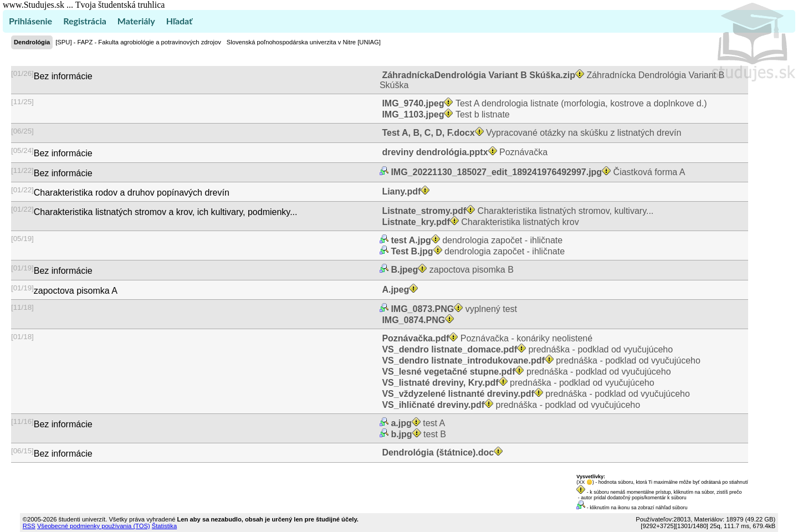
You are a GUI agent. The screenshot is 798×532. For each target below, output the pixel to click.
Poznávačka (464, 152)
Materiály (136, 21)
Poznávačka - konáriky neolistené (486, 338)
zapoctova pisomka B (451, 270)
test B (417, 434)
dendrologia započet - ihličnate (475, 240)
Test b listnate (445, 114)
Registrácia (85, 21)
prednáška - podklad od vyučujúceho (526, 349)
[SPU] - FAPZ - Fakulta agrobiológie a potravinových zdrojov (138, 42)
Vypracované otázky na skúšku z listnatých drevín (531, 133)
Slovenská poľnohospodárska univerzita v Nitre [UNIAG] (304, 42)
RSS (29, 526)
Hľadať (179, 21)
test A (417, 423)
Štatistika (164, 526)
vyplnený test (453, 309)
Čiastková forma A (537, 172)
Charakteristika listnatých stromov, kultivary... (516, 211)
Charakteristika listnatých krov (479, 222)
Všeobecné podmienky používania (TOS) (94, 526)
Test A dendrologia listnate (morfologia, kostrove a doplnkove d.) (543, 103)
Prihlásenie (30, 21)
